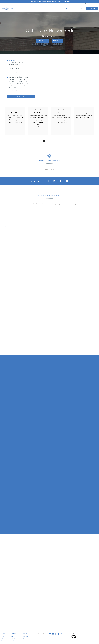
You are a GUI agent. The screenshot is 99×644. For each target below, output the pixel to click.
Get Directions (21, 96)
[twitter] (67, 182)
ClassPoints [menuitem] (13, 643)
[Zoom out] (97, 58)
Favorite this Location (49, 36)
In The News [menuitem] (4, 643)
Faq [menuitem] (24, 638)
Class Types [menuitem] (47, 9)
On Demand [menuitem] (79, 9)
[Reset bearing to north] (97, 60)
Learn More (67, 1)
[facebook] (61, 182)
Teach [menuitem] (66, 9)
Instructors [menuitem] (54, 9)
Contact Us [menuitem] (26, 641)
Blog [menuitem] (12, 636)
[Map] (49, 79)
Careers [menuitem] (3, 638)
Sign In (96, 4)
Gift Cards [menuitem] (72, 9)
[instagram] (55, 182)
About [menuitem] (61, 9)
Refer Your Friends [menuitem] (15, 641)
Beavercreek (90, 4)
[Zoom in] (97, 56)
